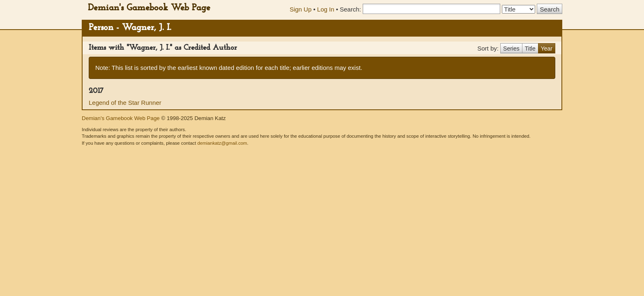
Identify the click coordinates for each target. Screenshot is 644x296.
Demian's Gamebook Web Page (149, 8)
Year (547, 49)
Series (511, 49)
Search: (350, 9)
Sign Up (300, 9)
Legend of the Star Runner (125, 103)
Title (530, 49)
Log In (326, 9)
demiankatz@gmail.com (222, 143)
